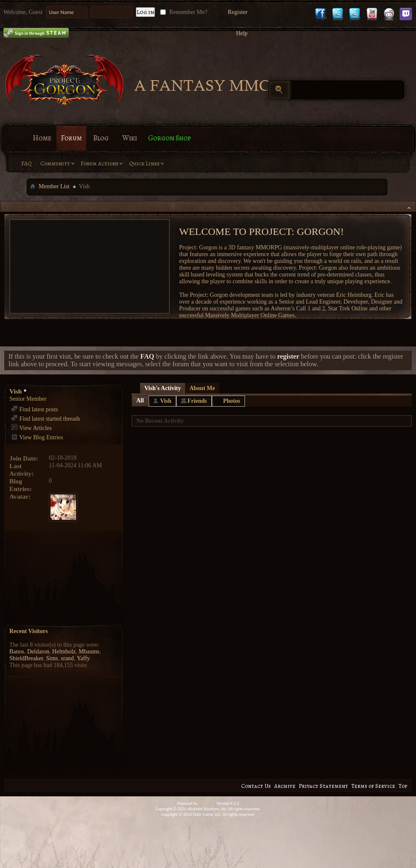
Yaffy (83, 658)
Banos (17, 652)
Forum (71, 138)
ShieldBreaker (26, 658)
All (140, 401)
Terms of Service (373, 786)
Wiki (130, 138)
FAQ (27, 163)
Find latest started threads (46, 419)
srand (67, 658)
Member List (54, 186)
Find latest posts (35, 409)
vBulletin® (207, 803)
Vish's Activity (163, 388)
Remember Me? (183, 12)
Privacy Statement (323, 786)
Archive (285, 786)
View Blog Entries (37, 437)
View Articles (31, 428)
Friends (197, 401)
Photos (232, 401)
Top (403, 786)
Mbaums (89, 652)
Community (55, 163)
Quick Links (144, 163)
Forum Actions (100, 163)
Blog (101, 138)
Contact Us (256, 786)
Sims (52, 658)
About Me (202, 388)
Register (238, 12)
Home (42, 138)
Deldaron (38, 652)
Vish (166, 401)
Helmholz (64, 652)
